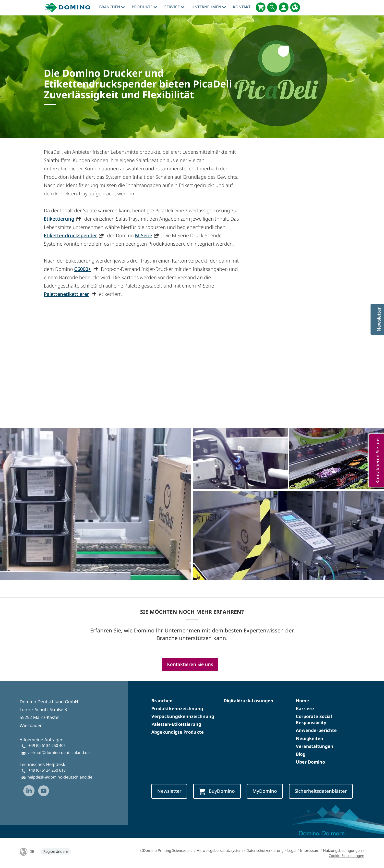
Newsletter (169, 791)
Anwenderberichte (316, 730)
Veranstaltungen (315, 746)
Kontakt (242, 7)
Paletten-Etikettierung (176, 724)
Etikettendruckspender (70, 235)
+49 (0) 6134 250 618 (47, 770)
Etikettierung (59, 219)
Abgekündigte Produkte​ (178, 732)
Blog (301, 754)
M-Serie (144, 235)
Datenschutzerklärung (265, 850)
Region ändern (56, 851)
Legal (292, 850)
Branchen (112, 7)
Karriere (305, 708)
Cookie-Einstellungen (346, 855)
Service (174, 7)
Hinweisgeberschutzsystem (220, 850)
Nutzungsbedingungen (342, 850)
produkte (144, 7)
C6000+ (83, 269)
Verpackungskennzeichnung (183, 716)
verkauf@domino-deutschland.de (59, 753)
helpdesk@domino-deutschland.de (60, 777)
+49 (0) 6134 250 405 (47, 745)
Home (302, 701)
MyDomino (265, 791)
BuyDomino (217, 791)
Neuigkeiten (310, 738)
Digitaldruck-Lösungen (248, 701)
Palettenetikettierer (66, 294)
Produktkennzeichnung (177, 708)
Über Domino (310, 762)
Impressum (310, 850)
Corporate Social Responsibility (314, 719)
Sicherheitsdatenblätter (321, 791)
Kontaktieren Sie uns (190, 664)
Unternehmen (209, 7)
